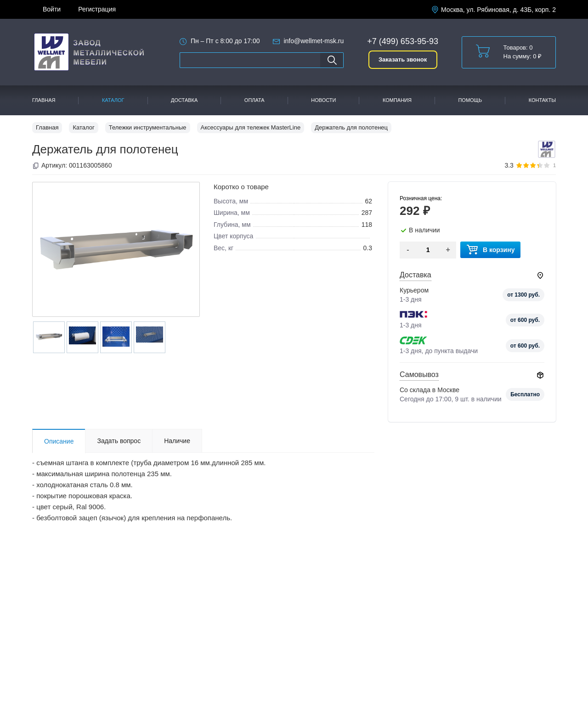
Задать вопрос (119, 441)
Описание (59, 441)
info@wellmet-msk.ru (314, 41)
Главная (44, 100)
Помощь (470, 100)
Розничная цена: (421, 198)
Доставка (184, 100)
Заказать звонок (403, 59)
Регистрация (97, 9)
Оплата (254, 100)
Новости (323, 100)
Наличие (177, 441)
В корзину (491, 250)
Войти (52, 9)
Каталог (113, 100)
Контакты (542, 100)
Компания (397, 100)
